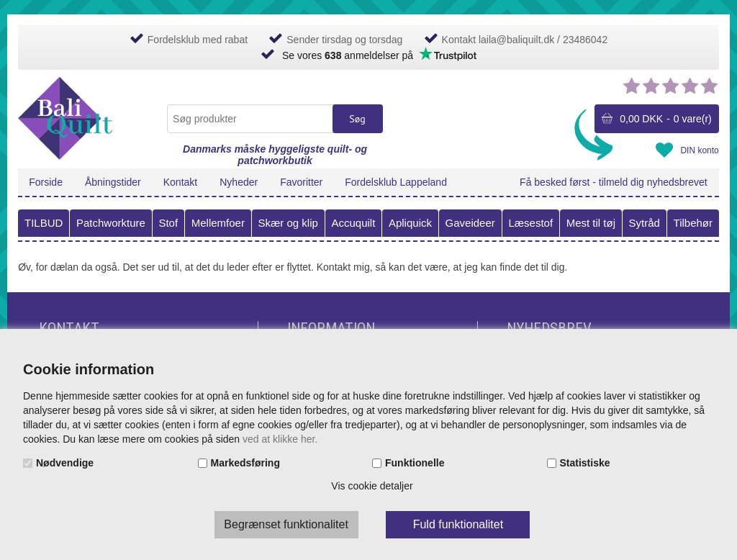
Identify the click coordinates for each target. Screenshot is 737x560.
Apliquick (410, 223)
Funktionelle (415, 463)
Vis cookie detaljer (372, 486)
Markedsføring (245, 463)
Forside (46, 182)
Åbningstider (113, 182)
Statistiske (585, 463)
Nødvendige (65, 463)
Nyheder (239, 182)
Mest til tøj (591, 223)
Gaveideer (470, 223)
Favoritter (301, 182)
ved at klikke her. (280, 439)
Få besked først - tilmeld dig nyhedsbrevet (614, 182)
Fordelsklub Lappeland (396, 182)
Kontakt (180, 182)
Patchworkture (111, 223)
